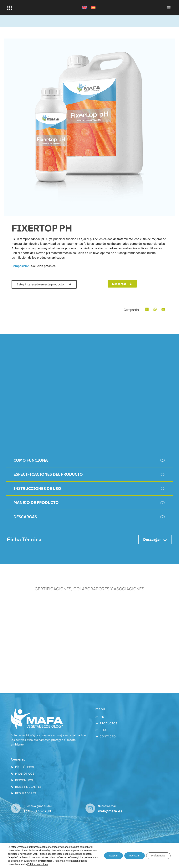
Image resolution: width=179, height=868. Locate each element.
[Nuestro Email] (90, 808)
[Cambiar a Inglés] (84, 8)
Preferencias (157, 856)
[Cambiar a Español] (93, 8)
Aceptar (107, 856)
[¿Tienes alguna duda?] (16, 808)
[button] (169, 8)
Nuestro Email (107, 806)
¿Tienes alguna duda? (38, 806)
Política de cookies (65, 864)
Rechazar (131, 856)
